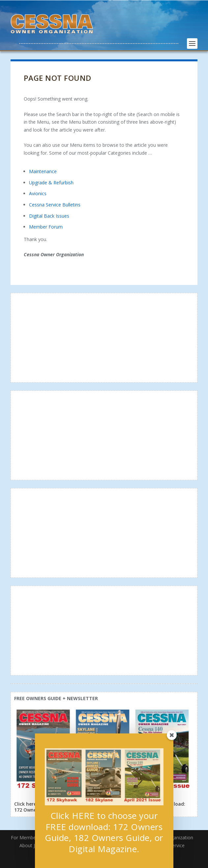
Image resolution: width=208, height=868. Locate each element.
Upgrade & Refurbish (51, 183)
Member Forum (46, 227)
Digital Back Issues (49, 216)
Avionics (38, 193)
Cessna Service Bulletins (55, 205)
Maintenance (43, 171)
